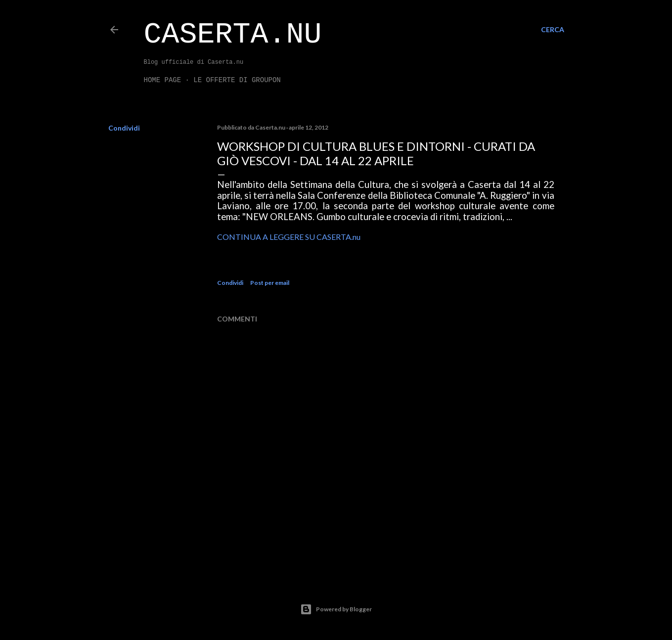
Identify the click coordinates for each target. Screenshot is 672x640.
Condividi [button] (124, 128)
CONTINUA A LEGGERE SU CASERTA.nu (289, 237)
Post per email (270, 283)
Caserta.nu (233, 35)
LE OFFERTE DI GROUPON (237, 80)
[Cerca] (553, 30)
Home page (163, 80)
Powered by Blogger (336, 609)
